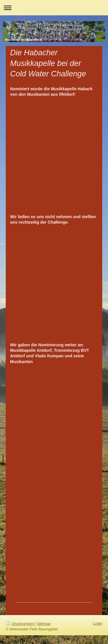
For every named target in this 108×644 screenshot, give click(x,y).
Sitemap (44, 624)
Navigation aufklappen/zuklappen (54, 8)
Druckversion (20, 624)
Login (98, 623)
